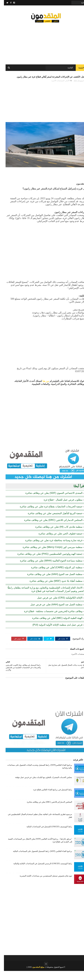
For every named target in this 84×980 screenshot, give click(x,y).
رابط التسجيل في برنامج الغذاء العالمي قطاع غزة (49, 799)
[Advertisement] (42, 43)
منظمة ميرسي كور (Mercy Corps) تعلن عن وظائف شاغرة (49, 556)
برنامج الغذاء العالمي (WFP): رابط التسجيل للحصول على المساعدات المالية (39, 860)
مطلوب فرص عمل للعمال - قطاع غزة (59, 509)
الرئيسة (77, 70)
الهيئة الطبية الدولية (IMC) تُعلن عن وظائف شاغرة (53, 627)
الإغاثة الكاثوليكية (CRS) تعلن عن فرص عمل (56, 607)
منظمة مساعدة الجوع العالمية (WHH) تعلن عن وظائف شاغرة (47, 570)
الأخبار (64, 90)
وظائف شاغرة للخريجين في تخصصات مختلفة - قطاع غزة (49, 620)
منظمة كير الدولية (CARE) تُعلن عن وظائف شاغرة (53, 576)
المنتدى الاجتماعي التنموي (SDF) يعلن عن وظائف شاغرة (50, 502)
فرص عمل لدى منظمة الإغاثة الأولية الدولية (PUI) (54, 634)
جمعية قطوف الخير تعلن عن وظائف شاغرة (57, 543)
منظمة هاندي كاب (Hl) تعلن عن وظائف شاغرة (55, 536)
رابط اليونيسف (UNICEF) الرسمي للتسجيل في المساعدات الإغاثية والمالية (39, 873)
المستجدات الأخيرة (54, 90)
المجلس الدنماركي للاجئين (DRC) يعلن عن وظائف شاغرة (49, 529)
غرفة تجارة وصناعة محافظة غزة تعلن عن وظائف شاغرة (50, 549)
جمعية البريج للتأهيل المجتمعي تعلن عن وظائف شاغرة (51, 522)
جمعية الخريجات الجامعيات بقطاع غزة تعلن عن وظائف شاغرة (47, 516)
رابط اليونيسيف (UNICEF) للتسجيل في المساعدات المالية (45, 836)
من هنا (42, 390)
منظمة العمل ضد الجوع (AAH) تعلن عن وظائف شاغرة (51, 583)
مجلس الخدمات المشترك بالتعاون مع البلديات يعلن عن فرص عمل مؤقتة (40, 786)
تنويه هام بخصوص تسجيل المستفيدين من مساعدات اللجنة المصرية (42, 885)
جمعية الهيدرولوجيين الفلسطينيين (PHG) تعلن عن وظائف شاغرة (46, 563)
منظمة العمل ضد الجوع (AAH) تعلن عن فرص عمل (52, 614)
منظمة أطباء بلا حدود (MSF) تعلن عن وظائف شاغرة (52, 590)
